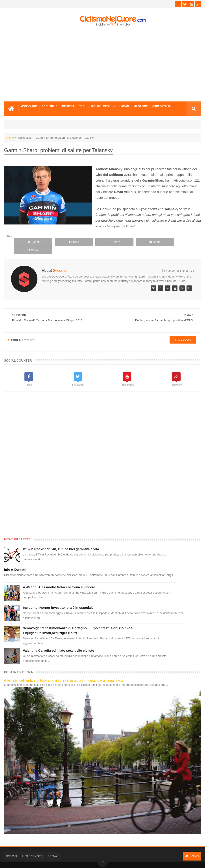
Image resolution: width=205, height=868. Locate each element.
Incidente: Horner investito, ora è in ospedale (58, 599)
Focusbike (50, 106)
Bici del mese (101, 106)
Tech (83, 106)
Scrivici (12, 848)
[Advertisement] (103, 64)
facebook (183, 331)
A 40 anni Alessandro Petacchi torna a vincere (59, 579)
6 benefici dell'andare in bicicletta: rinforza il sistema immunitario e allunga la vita (64, 672)
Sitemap (53, 848)
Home (10, 138)
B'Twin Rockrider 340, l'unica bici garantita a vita (61, 541)
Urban (124, 106)
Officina (68, 106)
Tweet (32, 242)
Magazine (141, 106)
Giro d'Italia (162, 106)
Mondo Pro (29, 106)
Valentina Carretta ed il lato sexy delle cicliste (58, 642)
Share (69, 242)
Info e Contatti (15, 561)
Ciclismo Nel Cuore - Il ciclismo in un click (106, 861)
